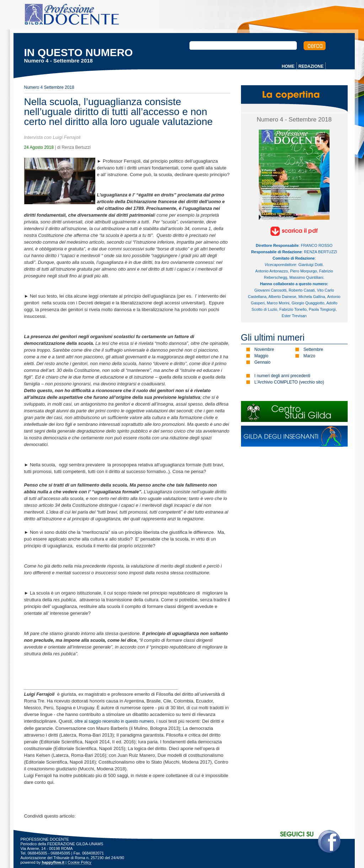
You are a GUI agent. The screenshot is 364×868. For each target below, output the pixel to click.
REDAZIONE (311, 66)
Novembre (264, 349)
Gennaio (263, 362)
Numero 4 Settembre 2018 (49, 87)
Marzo (309, 356)
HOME (288, 66)
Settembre (313, 349)
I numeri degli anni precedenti (282, 376)
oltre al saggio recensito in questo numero (114, 721)
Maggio (261, 356)
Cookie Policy (79, 862)
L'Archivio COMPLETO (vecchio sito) (289, 382)
